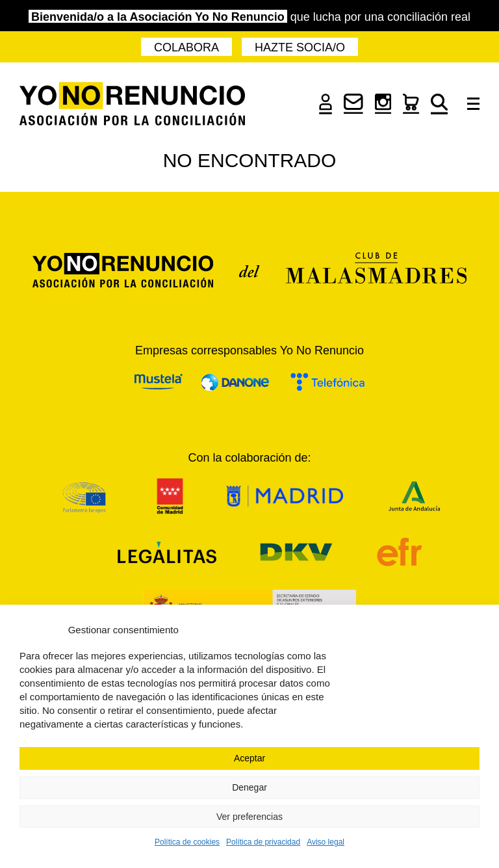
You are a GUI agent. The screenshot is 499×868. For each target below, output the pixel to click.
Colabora (186, 47)
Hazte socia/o (300, 47)
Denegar (249, 787)
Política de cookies (187, 842)
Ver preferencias (249, 817)
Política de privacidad (263, 842)
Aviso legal (326, 842)
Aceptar (249, 758)
